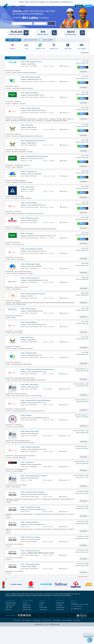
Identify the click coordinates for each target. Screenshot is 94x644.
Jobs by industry (48, 40)
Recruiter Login (60, 624)
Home (21, 2)
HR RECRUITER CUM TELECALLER (35, 141)
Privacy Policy (43, 624)
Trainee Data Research (32, 522)
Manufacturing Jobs (11, 620)
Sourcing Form (60, 626)
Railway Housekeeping (32, 431)
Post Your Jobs (34, 2)
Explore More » (85, 53)
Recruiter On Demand (55, 2)
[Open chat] (90, 640)
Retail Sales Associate (32, 218)
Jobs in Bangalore (26, 637)
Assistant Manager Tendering (34, 249)
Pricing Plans (42, 2)
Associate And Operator (33, 278)
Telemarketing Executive (33, 551)
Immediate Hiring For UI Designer (35, 492)
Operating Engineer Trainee (33, 62)
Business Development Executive (35, 294)
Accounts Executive (31, 172)
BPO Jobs (8, 626)
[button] (88, 635)
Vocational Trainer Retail (32, 447)
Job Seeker (22, 6)
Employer (22, 10)
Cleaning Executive (31, 353)
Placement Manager (31, 322)
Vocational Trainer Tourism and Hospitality (38, 400)
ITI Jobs (25, 620)
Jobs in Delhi (17, 637)
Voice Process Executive (33, 537)
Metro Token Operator (32, 385)
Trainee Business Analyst (33, 507)
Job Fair (27, 2)
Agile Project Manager (32, 93)
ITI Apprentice (30, 462)
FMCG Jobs (9, 624)
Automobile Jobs (10, 622)
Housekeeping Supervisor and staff (36, 476)
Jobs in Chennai (47, 637)
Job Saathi (67, 2)
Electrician (28, 415)
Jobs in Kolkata (57, 637)
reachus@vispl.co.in (82, 629)
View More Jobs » (83, 577)
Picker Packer (29, 125)
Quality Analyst (30, 187)
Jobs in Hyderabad (67, 637)
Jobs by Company (13, 40)
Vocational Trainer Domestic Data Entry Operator (40, 369)
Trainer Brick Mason (31, 203)
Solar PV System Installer (33, 77)
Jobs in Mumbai (37, 637)
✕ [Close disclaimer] (91, 613)
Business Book (60, 620)
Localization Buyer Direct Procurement (37, 156)
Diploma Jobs (26, 622)
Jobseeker (79, 6)
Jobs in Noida (77, 637)
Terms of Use (43, 626)
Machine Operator (31, 309)
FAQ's (41, 622)
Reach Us (42, 620)
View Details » (84, 379)
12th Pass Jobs (26, 624)
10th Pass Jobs (26, 626)
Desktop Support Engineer (33, 264)
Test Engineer (29, 234)
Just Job (47, 641)
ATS (47, 2)
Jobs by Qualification (30, 40)
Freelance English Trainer (33, 108)
